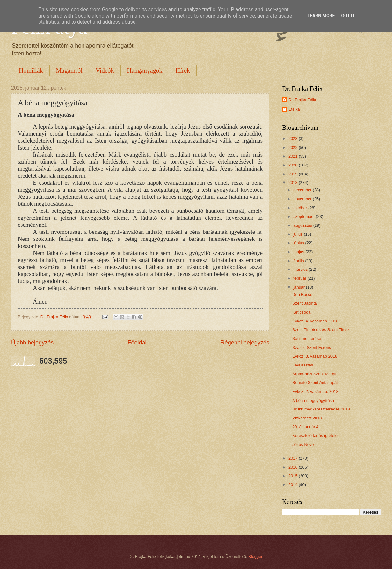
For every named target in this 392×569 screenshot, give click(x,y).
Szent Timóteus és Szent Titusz (321, 330)
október (301, 208)
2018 (294, 183)
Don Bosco (302, 295)
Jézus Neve (303, 444)
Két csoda (301, 312)
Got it (348, 16)
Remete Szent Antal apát (315, 383)
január (299, 287)
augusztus (303, 225)
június (299, 243)
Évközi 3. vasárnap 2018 (315, 356)
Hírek (183, 70)
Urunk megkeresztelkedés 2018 (321, 409)
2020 (294, 165)
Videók (105, 70)
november (303, 199)
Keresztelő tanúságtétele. (315, 436)
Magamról (69, 70)
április (299, 261)
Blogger (255, 556)
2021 (294, 156)
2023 (294, 139)
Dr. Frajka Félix (302, 100)
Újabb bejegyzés (32, 343)
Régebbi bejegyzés (245, 343)
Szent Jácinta (305, 303)
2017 (294, 458)
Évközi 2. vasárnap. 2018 (315, 392)
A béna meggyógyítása (313, 400)
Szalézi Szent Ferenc (312, 347)
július (298, 234)
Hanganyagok (145, 70)
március (301, 269)
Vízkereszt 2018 (307, 418)
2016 (294, 467)
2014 (294, 485)
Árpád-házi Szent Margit (314, 374)
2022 (294, 148)
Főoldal (137, 343)
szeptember (305, 216)
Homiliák (31, 70)
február (300, 278)
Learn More (321, 16)
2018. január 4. (306, 427)
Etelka (294, 109)
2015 (294, 476)
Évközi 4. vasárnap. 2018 (315, 321)
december (303, 190)
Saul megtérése (307, 339)
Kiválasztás (303, 365)
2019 (294, 174)
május (299, 252)
